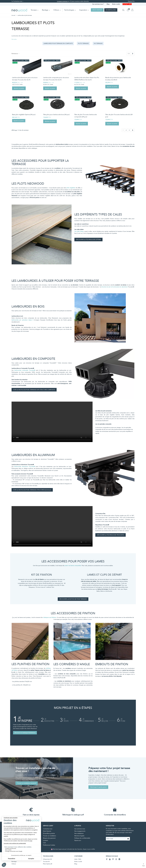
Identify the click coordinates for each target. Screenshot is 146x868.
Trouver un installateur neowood (27, 783)
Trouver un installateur (50, 836)
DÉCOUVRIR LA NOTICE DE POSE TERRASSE (73, 599)
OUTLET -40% (127, 4)
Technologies (69, 10)
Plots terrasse (83, 43)
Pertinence (16, 54)
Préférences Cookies (49, 845)
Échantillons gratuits (49, 833)
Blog (108, 4)
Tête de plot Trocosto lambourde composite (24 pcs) (86, 116)
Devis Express (47, 831)
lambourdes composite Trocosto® (25, 370)
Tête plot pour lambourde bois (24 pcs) (56, 115)
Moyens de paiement (49, 838)
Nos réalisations (79, 833)
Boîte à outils (116, 4)
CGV (44, 843)
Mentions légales (79, 836)
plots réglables (71, 188)
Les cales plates (79, 231)
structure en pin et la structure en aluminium (114, 287)
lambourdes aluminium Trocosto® (25, 467)
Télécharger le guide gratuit (98, 787)
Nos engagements (80, 831)
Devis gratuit (97, 10)
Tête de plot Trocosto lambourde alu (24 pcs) (119, 116)
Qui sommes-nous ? (98, 4)
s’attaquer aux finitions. (50, 617)
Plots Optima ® (48, 864)
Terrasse (34, 10)
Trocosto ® (46, 862)
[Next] (133, 54)
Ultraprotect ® (47, 859)
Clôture (56, 10)
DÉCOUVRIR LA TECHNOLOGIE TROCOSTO (111, 535)
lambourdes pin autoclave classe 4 (22, 320)
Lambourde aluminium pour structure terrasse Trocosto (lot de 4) (25, 79)
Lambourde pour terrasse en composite (58, 43)
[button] (14, 39)
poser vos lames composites (73, 566)
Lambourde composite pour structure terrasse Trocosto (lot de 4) (56, 79)
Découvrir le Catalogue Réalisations (25, 733)
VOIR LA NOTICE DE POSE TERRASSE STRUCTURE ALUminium (32, 490)
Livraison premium (62, 1)
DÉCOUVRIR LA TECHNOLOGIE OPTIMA (88, 239)
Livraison (46, 840)
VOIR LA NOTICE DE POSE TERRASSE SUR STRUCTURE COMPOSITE (34, 390)
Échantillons (111, 10)
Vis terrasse (98, 43)
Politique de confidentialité (82, 838)
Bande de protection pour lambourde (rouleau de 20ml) (118, 79)
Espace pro (78, 840)
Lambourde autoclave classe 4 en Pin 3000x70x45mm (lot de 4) (87, 79)
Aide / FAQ (78, 859)
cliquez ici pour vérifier (89, 849)
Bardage (45, 10)
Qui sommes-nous (80, 829)
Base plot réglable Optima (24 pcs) (24, 115)
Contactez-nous (48, 829)
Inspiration (83, 10)
